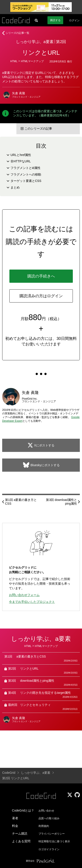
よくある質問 (21, 841)
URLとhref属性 (21, 155)
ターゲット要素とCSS (26, 181)
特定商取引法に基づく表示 (54, 841)
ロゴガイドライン (49, 849)
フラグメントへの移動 (26, 174)
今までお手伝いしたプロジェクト (32, 602)
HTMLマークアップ (32, 61)
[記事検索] (36, 20)
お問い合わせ (46, 811)
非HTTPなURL (21, 161)
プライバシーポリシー (52, 834)
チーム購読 (20, 834)
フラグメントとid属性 (25, 168)
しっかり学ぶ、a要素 (35, 42)
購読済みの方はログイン (41, 296)
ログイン (74, 20)
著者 (15, 818)
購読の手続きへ (41, 276)
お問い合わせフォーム (24, 595)
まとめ (15, 187)
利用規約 (44, 826)
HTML (14, 61)
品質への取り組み (49, 818)
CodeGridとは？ (23, 810)
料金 (15, 826)
